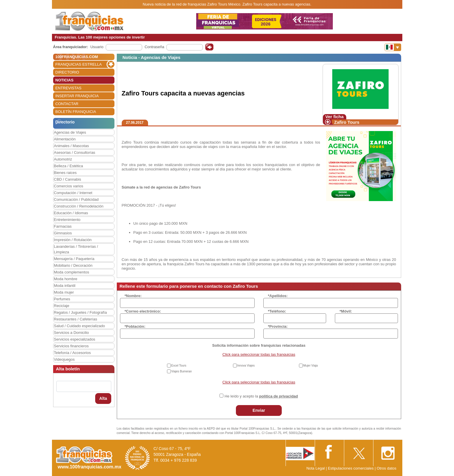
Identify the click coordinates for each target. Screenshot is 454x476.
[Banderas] (393, 47)
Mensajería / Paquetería (74, 259)
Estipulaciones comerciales (351, 468)
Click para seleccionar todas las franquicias (259, 354)
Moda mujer (64, 292)
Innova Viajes (246, 366)
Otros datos (386, 468)
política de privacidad (279, 396)
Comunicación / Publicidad (76, 199)
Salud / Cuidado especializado (80, 326)
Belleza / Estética (69, 166)
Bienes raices (65, 173)
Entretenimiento (67, 220)
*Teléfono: (277, 311)
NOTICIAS (65, 80)
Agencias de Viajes (70, 132)
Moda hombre (66, 279)
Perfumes (62, 299)
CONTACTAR (67, 104)
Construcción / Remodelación (79, 206)
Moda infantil (65, 286)
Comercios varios (69, 186)
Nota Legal (315, 468)
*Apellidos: (278, 296)
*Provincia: (278, 326)
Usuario (97, 47)
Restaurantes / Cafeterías (76, 319)
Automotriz (63, 159)
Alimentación (65, 139)
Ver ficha (334, 117)
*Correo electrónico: (143, 311)
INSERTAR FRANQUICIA (77, 96)
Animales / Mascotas (72, 146)
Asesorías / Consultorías (75, 152)
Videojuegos (64, 359)
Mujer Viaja (311, 366)
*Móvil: (346, 311)
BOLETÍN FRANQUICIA (76, 112)
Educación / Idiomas (71, 213)
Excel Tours (179, 366)
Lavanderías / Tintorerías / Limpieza (76, 249)
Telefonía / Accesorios (72, 353)
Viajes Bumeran (182, 371)
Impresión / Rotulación (73, 240)
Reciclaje (62, 306)
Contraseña (154, 47)
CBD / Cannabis (68, 179)
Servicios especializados (75, 339)
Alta (103, 398)
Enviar (259, 410)
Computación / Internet (73, 193)
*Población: (135, 326)
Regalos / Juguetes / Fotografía (80, 312)
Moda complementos (72, 272)
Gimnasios (63, 233)
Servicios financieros (71, 346)
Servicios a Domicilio (72, 333)
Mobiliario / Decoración (73, 265)
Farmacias (63, 226)
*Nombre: (133, 296)
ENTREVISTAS (68, 88)
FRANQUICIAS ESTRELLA (79, 64)
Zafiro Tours (347, 122)
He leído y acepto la (261, 396)
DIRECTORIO (67, 72)
